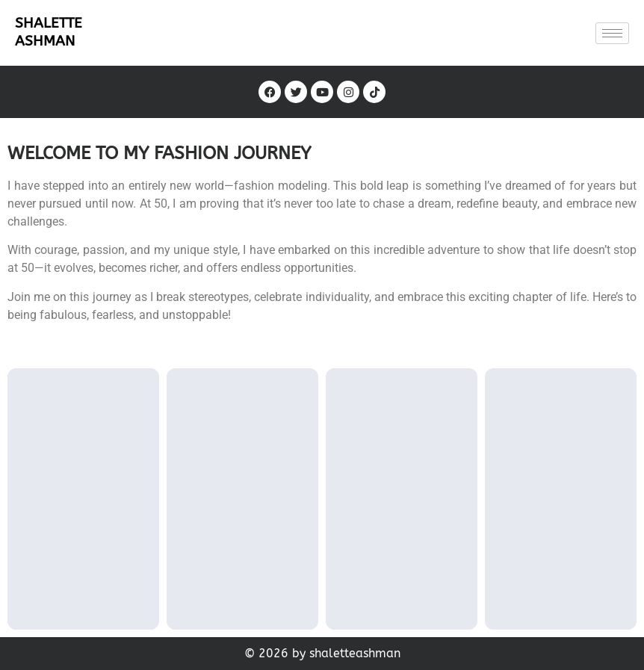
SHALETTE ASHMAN (49, 32)
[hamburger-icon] (612, 33)
